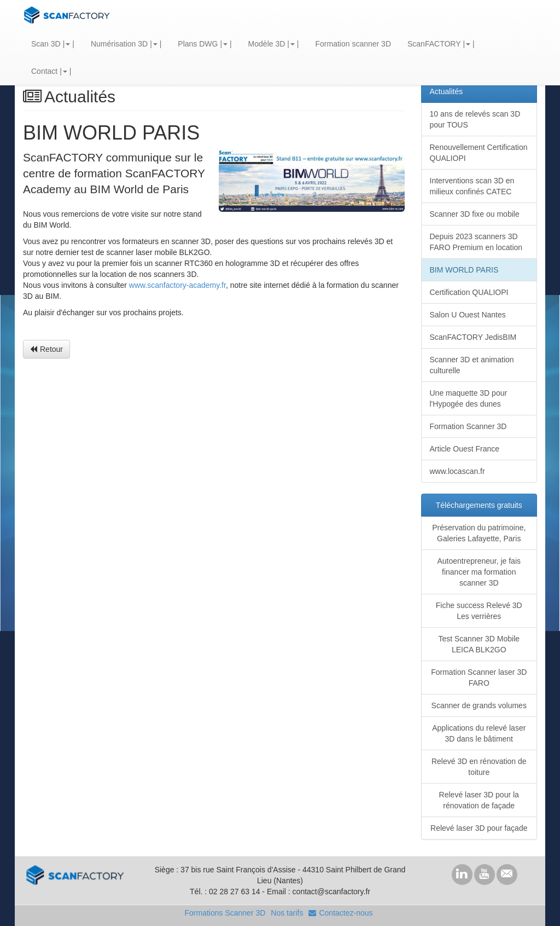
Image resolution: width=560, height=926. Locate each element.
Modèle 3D (267, 44)
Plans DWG (198, 44)
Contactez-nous (340, 913)
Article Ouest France (465, 449)
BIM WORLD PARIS (464, 270)
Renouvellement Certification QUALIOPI (479, 153)
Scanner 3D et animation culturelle (472, 365)
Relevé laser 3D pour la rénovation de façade (479, 800)
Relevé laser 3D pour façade (479, 828)
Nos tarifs (287, 913)
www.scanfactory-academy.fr (177, 285)
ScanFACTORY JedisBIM (473, 337)
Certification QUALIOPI (469, 292)
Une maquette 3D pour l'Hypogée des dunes (469, 398)
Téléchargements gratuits (479, 505)
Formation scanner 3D (353, 44)
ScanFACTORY (434, 44)
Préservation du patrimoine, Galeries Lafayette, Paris (479, 533)
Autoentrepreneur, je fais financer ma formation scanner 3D (479, 572)
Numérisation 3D (119, 44)
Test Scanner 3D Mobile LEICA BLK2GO (479, 644)
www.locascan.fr (457, 471)
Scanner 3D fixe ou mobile (475, 214)
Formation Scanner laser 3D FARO (479, 678)
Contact (44, 71)
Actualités (447, 91)
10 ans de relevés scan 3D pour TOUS (475, 119)
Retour (46, 349)
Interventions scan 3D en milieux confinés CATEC (472, 186)
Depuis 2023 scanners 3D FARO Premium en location (476, 242)
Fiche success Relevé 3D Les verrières (479, 611)
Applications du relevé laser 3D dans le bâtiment (479, 733)
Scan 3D (46, 44)
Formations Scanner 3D (225, 913)
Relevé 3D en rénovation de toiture (479, 767)
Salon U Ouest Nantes (468, 315)
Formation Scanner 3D (468, 426)
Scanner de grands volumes (479, 705)
